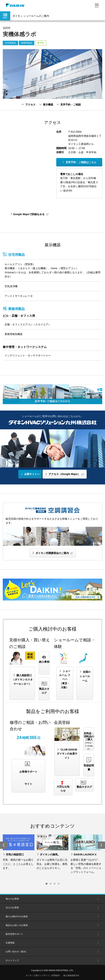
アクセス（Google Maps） (64, 474)
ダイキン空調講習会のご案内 (52, 553)
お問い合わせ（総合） (17, 952)
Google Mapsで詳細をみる (29, 214)
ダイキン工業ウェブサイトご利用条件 (43, 975)
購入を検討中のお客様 (17, 917)
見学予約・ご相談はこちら (81, 162)
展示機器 (48, 105)
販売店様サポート (14, 934)
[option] (19, 852)
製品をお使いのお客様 (17, 925)
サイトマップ (12, 960)
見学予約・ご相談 (71, 105)
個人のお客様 (12, 899)
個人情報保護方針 (71, 975)
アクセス (30, 105)
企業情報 (10, 943)
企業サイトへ (32, 474)
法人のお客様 (12, 908)
